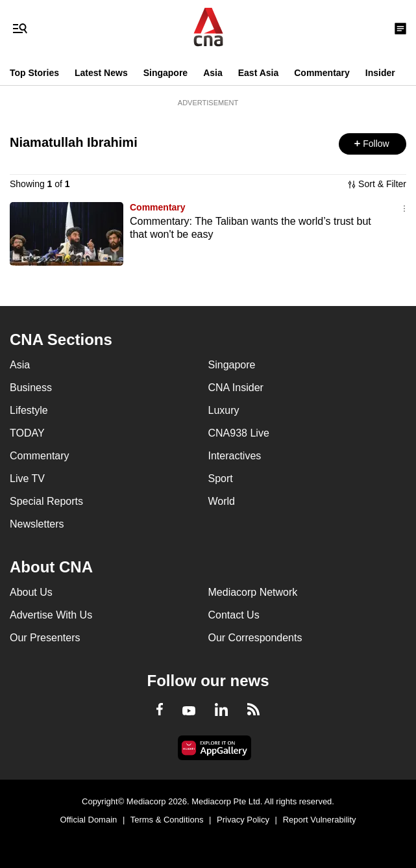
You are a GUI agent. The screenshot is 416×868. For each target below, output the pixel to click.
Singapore (165, 73)
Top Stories (34, 73)
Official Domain (88, 820)
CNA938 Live (239, 433)
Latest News (101, 73)
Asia (213, 73)
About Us (31, 592)
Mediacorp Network (253, 592)
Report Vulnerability (320, 820)
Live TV (27, 479)
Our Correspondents (255, 638)
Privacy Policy (243, 820)
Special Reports (46, 501)
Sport (221, 479)
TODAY (27, 433)
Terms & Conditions (167, 820)
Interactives (235, 456)
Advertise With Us (51, 615)
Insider (380, 73)
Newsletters (37, 524)
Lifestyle (29, 410)
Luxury (224, 410)
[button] (373, 144)
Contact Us (234, 615)
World (222, 501)
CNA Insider (236, 388)
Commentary (322, 73)
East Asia (259, 73)
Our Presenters (45, 638)
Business (31, 388)
